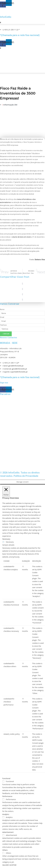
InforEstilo (6, 17)
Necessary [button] (6, 539)
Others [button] (5, 850)
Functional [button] (6, 778)
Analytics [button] (6, 814)
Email (2, 317)
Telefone (3, 325)
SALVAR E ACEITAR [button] (9, 865)
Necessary (10, 542)
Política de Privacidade (26, 476)
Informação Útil (10, 105)
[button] (22, 25)
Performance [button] (7, 796)
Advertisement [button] (8, 832)
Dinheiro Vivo (40, 260)
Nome (2, 309)
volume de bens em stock (21, 237)
